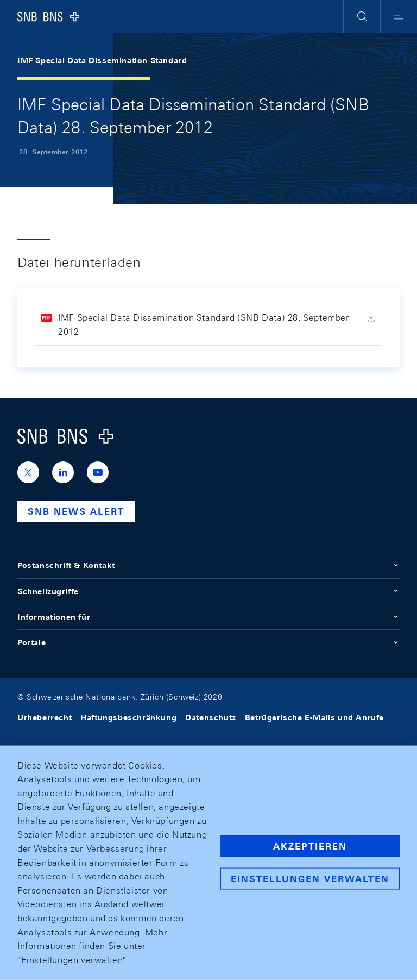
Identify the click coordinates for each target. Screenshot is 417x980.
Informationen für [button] (208, 617)
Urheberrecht (45, 717)
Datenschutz (211, 717)
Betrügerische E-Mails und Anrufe (314, 717)
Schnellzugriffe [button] (208, 591)
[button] (362, 16)
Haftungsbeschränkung (128, 717)
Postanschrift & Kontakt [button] (208, 565)
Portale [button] (208, 642)
